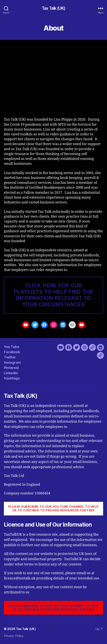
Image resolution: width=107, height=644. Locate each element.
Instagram (12, 362)
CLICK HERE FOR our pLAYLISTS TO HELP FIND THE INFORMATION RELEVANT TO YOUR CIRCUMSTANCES (53, 295)
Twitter (10, 357)
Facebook (12, 352)
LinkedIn (11, 373)
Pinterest (11, 368)
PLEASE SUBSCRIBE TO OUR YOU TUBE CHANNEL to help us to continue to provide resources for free (53, 508)
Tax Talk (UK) (53, 8)
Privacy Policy (14, 636)
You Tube (11, 347)
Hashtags (12, 378)
